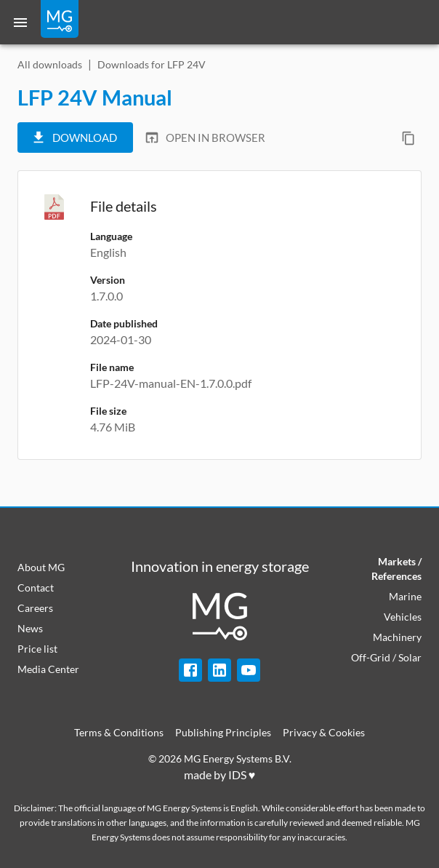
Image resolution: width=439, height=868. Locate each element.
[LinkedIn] (219, 670)
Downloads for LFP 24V (152, 64)
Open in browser (205, 138)
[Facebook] (190, 670)
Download (74, 138)
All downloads (50, 64)
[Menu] (20, 22)
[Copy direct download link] (408, 138)
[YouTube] (249, 670)
